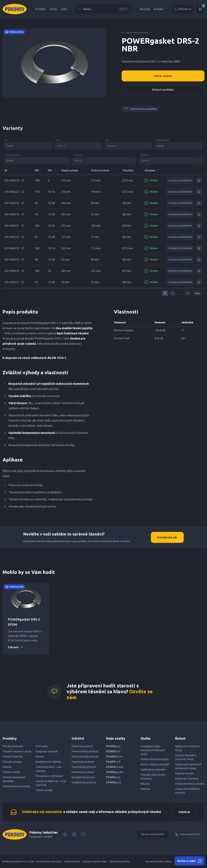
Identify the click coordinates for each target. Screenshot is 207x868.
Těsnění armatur (12, 762)
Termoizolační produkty (17, 786)
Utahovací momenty (187, 779)
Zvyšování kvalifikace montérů (188, 791)
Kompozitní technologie (155, 759)
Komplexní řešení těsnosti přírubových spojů (153, 750)
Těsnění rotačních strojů (17, 751)
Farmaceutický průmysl (85, 757)
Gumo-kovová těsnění (135, 33)
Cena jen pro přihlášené (180, 180)
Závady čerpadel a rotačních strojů (186, 757)
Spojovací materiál (47, 751)
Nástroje (145, 9)
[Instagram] (83, 834)
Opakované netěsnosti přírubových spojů (188, 766)
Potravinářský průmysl (85, 751)
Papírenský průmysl (83, 762)
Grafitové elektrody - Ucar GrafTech (51, 783)
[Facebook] (65, 834)
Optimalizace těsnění (153, 769)
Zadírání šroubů (184, 773)
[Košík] (200, 9)
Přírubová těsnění (13, 746)
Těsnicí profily (44, 790)
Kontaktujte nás (167, 537)
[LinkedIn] (74, 834)
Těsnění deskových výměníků (14, 779)
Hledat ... (103, 9)
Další (64, 9)
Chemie (7, 767)
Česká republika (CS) (188, 834)
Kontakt (158, 9)
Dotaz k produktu (163, 90)
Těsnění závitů (11, 772)
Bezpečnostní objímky (48, 762)
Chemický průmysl (82, 746)
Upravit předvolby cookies (158, 862)
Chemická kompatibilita (141, 109)
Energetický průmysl (83, 777)
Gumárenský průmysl (84, 767)
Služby (53, 9)
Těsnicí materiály (13, 757)
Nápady (145, 784)
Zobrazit (15, 647)
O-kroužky (42, 746)
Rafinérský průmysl (83, 772)
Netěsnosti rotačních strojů (187, 748)
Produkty (40, 9)
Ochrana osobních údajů (95, 862)
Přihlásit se (182, 9)
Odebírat (184, 812)
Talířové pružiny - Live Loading (49, 769)
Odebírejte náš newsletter (42, 812)
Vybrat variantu (163, 76)
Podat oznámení (72, 862)
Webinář (145, 789)
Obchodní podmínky (120, 862)
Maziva (40, 757)
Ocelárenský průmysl (84, 782)
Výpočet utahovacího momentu (153, 777)
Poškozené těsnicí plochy (190, 784)
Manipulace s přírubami (49, 776)
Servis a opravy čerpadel (155, 764)
